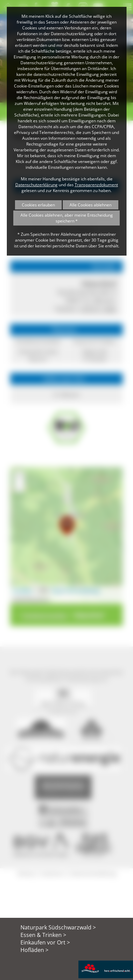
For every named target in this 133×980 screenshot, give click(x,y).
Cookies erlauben (38, 205)
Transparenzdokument (96, 185)
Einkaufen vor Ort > (45, 942)
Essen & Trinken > (43, 935)
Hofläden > (34, 950)
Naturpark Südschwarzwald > (58, 927)
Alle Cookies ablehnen (91, 205)
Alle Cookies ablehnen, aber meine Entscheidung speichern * (67, 218)
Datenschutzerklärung (36, 185)
